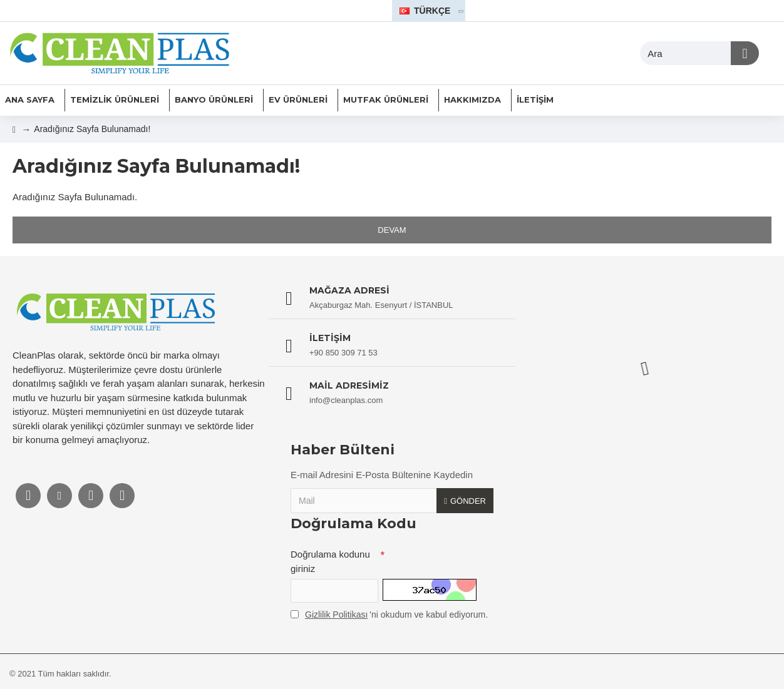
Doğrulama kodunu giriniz (330, 561)
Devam (392, 230)
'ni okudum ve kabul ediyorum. (389, 615)
